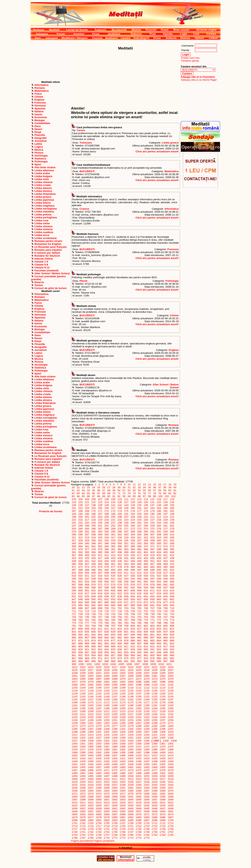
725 (166, 611)
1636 (75, 808)
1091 (83, 685)
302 (120, 535)
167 (74, 511)
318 (120, 537)
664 (80, 602)
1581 (155, 794)
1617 (131, 803)
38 (165, 487)
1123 (131, 691)
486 (172, 567)
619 (100, 593)
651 (100, 599)
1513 (131, 779)
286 (120, 532)
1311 (75, 735)
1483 (99, 773)
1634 (162, 805)
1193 (171, 705)
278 (172, 529)
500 (159, 570)
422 (172, 555)
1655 (123, 811)
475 (100, 567)
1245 (171, 717)
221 (113, 520)
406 (172, 552)
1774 (139, 838)
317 (113, 537)
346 (94, 543)
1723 (147, 826)
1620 (155, 803)
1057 (123, 676)
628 (159, 593)
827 (100, 632)
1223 (99, 714)
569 (87, 585)
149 (166, 505)
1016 (107, 667)
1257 (162, 720)
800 (133, 626)
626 (146, 593)
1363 (75, 747)
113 (139, 499)
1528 (147, 782)
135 (74, 505)
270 (120, 529)
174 (120, 511)
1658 (147, 811)
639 (126, 596)
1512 (123, 779)
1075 (162, 679)
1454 (75, 767)
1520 (83, 782)
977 (139, 658)
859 (100, 638)
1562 (107, 791)
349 (113, 543)
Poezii (165, 30)
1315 (107, 735)
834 (146, 632)
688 (133, 605)
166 (172, 508)
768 (133, 620)
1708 (131, 823)
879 (126, 641)
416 (133, 555)
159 (126, 508)
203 (100, 517)
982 (172, 658)
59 (165, 490)
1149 (131, 697)
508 (107, 573)
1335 (162, 738)
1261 (91, 723)
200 (80, 517)
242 (146, 523)
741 (166, 614)
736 (133, 614)
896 (133, 643)
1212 (115, 711)
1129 (75, 694)
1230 (155, 714)
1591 (131, 797)
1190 (147, 705)
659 (152, 599)
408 (80, 555)
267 (100, 529)
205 (113, 517)
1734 (131, 829)
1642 (123, 808)
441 (87, 561)
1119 (99, 691)
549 (166, 579)
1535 (99, 785)
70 (114, 493)
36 (155, 487)
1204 (155, 708)
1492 (171, 773)
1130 (83, 694)
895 (126, 643)
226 (146, 520)
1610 (75, 803)
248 (80, 526)
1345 (139, 741)
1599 (91, 800)
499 (152, 570)
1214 (131, 711)
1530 (162, 782)
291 (152, 532)
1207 (75, 711)
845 (113, 635)
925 (113, 649)
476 (107, 567)
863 (126, 638)
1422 (131, 758)
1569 (162, 791)
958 (120, 655)
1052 (83, 676)
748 (107, 617)
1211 (107, 711)
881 (139, 641)
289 (139, 532)
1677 (91, 817)
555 (100, 582)
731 (100, 614)
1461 (131, 767)
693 (166, 605)
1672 (155, 814)
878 (120, 641)
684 (107, 605)
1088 (162, 682)
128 (133, 502)
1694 (123, 820)
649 (87, 599)
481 (139, 567)
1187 (123, 705)
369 (139, 546)
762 (94, 620)
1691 (99, 820)
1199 (115, 708)
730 (94, 614)
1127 (162, 691)
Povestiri (151, 30)
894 (120, 643)
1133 (107, 694)
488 (80, 570)
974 (120, 658)
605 (113, 590)
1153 (162, 697)
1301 (99, 732)
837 (166, 632)
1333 (147, 738)
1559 (83, 791)
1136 (131, 694)
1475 (139, 770)
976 (133, 658)
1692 (107, 820)
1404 (91, 755)
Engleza (174, 350)
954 (94, 655)
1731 (107, 829)
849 (139, 635)
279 (74, 532)
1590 (123, 797)
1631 (139, 805)
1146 (107, 697)
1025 (75, 670)
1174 (123, 702)
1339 (91, 741)
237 (113, 523)
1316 (115, 735)
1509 (99, 779)
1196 (91, 708)
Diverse (185, 38)
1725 (162, 826)
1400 (162, 752)
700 (107, 608)
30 (124, 487)
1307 (147, 732)
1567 (147, 791)
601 (87, 590)
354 (146, 543)
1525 (123, 782)
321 (139, 537)
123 (100, 502)
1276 (107, 726)
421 (166, 555)
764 (107, 620)
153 (87, 508)
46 (99, 490)
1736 (147, 829)
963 (152, 655)
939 (100, 652)
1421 (123, 758)
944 (133, 652)
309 (166, 535)
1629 (123, 805)
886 (172, 641)
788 (159, 623)
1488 (139, 773)
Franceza (173, 249)
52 (129, 490)
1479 (171, 770)
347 (100, 543)
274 (146, 529)
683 (100, 605)
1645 (147, 808)
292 (159, 532)
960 (133, 655)
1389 (75, 752)
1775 (147, 838)
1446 (115, 764)
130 (146, 502)
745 (87, 617)
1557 (171, 788)
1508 (91, 779)
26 (104, 487)
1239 (123, 717)
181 (166, 511)
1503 (155, 776)
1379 (99, 750)
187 (100, 514)
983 (74, 661)
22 (83, 487)
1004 (113, 664)
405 (166, 552)
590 (120, 588)
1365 (91, 747)
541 (113, 579)
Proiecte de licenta (51, 511)
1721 (131, 826)
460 (107, 564)
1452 (162, 764)
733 (113, 614)
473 (87, 567)
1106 (99, 688)
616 (80, 593)
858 (94, 638)
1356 (123, 744)
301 (113, 535)
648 (80, 599)
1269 (155, 723)
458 (94, 564)
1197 (99, 708)
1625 (91, 805)
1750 (155, 832)
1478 (162, 770)
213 (166, 517)
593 (139, 588)
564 (159, 582)
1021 (147, 667)
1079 (91, 682)
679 (74, 605)
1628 (115, 805)
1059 (139, 676)
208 (133, 517)
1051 (75, 676)
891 (100, 643)
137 (87, 505)
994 (146, 661)
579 (152, 585)
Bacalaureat (119, 30)
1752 (171, 832)
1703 (91, 823)
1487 (131, 773)
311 (74, 537)
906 (94, 646)
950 (172, 652)
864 (133, 638)
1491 (162, 773)
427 (100, 558)
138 (94, 505)
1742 (91, 832)
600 (80, 590)
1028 (99, 670)
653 (113, 599)
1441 (75, 764)
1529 (155, 782)
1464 (155, 767)
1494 (83, 776)
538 (94, 579)
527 (126, 576)
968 (80, 658)
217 (87, 520)
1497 (107, 776)
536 (80, 579)
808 (80, 629)
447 (126, 561)
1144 (91, 697)
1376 (75, 750)
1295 (155, 729)
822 (172, 629)
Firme (96, 34)
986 (94, 661)
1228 (139, 714)
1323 (171, 735)
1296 (162, 729)
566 (172, 582)
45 (94, 490)
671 (126, 602)
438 (172, 558)
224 (133, 520)
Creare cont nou (190, 58)
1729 (91, 829)
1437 (147, 761)
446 (120, 561)
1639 (99, 808)
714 (94, 611)
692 (159, 605)
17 (165, 484)
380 (107, 549)
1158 (99, 699)
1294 (147, 729)
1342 (115, 741)
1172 (107, 702)
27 (109, 487)
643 (152, 596)
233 (87, 523)
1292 (131, 729)
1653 (107, 811)
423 (74, 558)
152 (80, 508)
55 (144, 490)
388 (159, 549)
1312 (83, 735)
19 (175, 484)
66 (94, 493)
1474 (131, 770)
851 (152, 635)
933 (166, 649)
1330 (123, 738)
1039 (83, 673)
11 (134, 484)
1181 (75, 705)
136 (80, 505)
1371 (139, 747)
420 (159, 555)
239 (126, 523)
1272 (75, 726)
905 (87, 646)
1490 (155, 773)
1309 (162, 732)
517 (166, 573)
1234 (83, 717)
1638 (91, 808)
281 (87, 532)
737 (139, 614)
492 (107, 570)
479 (126, 567)
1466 (171, 767)
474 (94, 567)
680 (80, 605)
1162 (131, 699)
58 (160, 490)
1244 (162, 717)
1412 (155, 755)
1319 (139, 735)
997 (166, 661)
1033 (139, 670)
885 (166, 641)
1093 (99, 685)
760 (80, 620)
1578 (131, 794)
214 (172, 517)
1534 (91, 785)
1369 (123, 747)
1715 (83, 826)
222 (120, 520)
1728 (83, 829)
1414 (171, 755)
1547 (91, 788)
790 (172, 623)
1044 (123, 673)
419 (152, 555)
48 (109, 490)
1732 (115, 829)
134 (172, 502)
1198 (107, 708)
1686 (162, 817)
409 (87, 555)
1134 (115, 694)
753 (139, 617)
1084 (131, 682)
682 (94, 605)
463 (126, 564)
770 (146, 620)
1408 (123, 755)
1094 (107, 685)
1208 (83, 711)
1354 (107, 744)
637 (113, 596)
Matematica (171, 171)
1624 (83, 805)
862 (120, 638)
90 (109, 496)
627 (152, 593)
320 (133, 537)
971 (100, 658)
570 (94, 585)
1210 (99, 711)
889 (87, 643)
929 (139, 649)
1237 (107, 717)
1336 (171, 738)
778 (94, 623)
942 (120, 652)
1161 (123, 699)
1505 (171, 776)
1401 (171, 752)
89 (104, 496)
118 (172, 499)
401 (139, 552)
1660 (162, 811)
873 (87, 641)
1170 (91, 702)
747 (100, 617)
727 (74, 614)
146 (146, 505)
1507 (83, 779)
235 (100, 523)
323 (152, 537)
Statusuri (136, 34)
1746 (123, 832)
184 (80, 514)
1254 (139, 720)
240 (133, 523)
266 (94, 529)
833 (139, 632)
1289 (107, 729)
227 (152, 520)
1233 (75, 717)
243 (152, 523)
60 (170, 490)
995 (152, 661)
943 (126, 652)
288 (133, 532)
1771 (115, 838)
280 (80, 532)
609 (139, 590)
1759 (123, 835)
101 (167, 496)
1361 (162, 744)
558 (120, 582)
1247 (83, 720)
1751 (162, 832)
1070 (123, 679)
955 (100, 655)
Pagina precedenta (82, 841)
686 (120, 605)
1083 (123, 682)
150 (172, 505)
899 (152, 643)
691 (152, 605)
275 (152, 529)
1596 (171, 797)
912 (133, 646)
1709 (139, 823)
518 (172, 573)
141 (113, 505)
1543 (162, 785)
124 (107, 502)
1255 (147, 720)
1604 (131, 800)
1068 (107, 679)
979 (152, 658)
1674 (171, 814)
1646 (155, 808)
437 (166, 558)
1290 (115, 729)
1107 (107, 688)
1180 (171, 702)
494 (120, 570)
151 (74, 508)
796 (107, 626)
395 (100, 552)
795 (100, 626)
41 (73, 490)
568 (80, 585)
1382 (123, 750)
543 (126, 579)
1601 (107, 800)
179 (152, 511)
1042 (107, 673)
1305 (131, 732)
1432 (107, 761)
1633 (155, 805)
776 (80, 623)
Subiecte (171, 38)
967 (74, 658)
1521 (91, 782)
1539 (131, 785)
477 (113, 567)
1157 (91, 699)
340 (159, 540)
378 (94, 549)
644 (159, 596)
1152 (155, 697)
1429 (83, 761)
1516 (155, 779)
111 (126, 499)
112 (133, 499)
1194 (75, 708)
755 (152, 617)
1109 (123, 688)
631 (74, 596)
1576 (115, 794)
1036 (162, 670)
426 (94, 558)
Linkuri (213, 38)
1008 (145, 664)
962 (146, 655)
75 (139, 493)
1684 (147, 817)
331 (100, 540)
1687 (171, 817)
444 (107, 561)
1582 (162, 794)
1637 (83, 808)
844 (107, 635)
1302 (107, 732)
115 (152, 499)
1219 (171, 711)
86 (88, 496)
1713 (171, 823)
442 (94, 561)
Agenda (168, 34)
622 (120, 593)
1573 (91, 794)
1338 (83, 741)
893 (113, 643)
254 (120, 526)
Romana (173, 425)
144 (133, 505)
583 (74, 588)
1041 (99, 673)
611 (152, 590)
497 (139, 570)
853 (166, 635)
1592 (139, 797)
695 (74, 608)
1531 (171, 782)
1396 (131, 752)
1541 (147, 785)
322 (146, 537)
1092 (91, 685)
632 (80, 596)
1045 (131, 673)
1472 (115, 770)
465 (139, 564)
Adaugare (42, 34)
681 (87, 605)
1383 (131, 750)
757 (166, 617)
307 (152, 535)
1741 (83, 832)
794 (94, 626)
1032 (131, 670)
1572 (83, 794)
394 (94, 552)
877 (113, 641)
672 (133, 602)
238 (120, 523)
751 (126, 617)
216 (80, 520)
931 (152, 649)
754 (146, 617)
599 (74, 590)
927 (126, 649)
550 (172, 579)
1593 (147, 797)
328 (80, 540)
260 (159, 526)
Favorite (97, 38)
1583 (171, 794)
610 (146, 590)
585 (87, 588)
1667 (115, 814)
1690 (91, 820)
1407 (115, 755)
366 (120, 546)
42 (78, 490)
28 (114, 487)
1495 (91, 776)
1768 (91, 838)
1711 (155, 823)
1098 (139, 685)
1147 (115, 697)
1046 (139, 673)
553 (87, 582)
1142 (75, 697)
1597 (75, 800)
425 (87, 558)
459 (100, 564)
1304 (123, 732)
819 (152, 629)
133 (166, 502)
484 (159, 567)
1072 (139, 679)
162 (146, 508)
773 (166, 620)
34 (144, 487)
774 (172, 620)
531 (152, 576)
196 (159, 514)
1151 (147, 697)
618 (94, 593)
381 (113, 549)
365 (113, 546)
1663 (83, 814)
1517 (162, 779)
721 (139, 611)
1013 (83, 667)
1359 (147, 744)
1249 (99, 720)
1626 (99, 805)
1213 (123, 711)
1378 (91, 750)
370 (146, 546)
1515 (147, 779)
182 (172, 511)
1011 (169, 664)
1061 (155, 676)
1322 (162, 735)
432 (133, 558)
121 (87, 502)
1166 (162, 699)
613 (166, 590)
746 (94, 617)
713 (87, 611)
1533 (83, 785)
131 (152, 502)
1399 (155, 752)
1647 (162, 808)
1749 (147, 832)
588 (107, 588)
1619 (147, 803)
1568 (155, 791)
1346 (147, 741)
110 (120, 499)
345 (87, 543)
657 (139, 599)
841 (87, 635)
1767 (83, 838)
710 (172, 608)
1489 (147, 773)
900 (159, 643)
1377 (83, 750)
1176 (139, 702)
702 (120, 608)
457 (87, 564)
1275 (99, 726)
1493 (75, 776)
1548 (99, 788)
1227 (131, 714)
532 (159, 576)
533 (166, 576)
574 (120, 585)
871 (74, 641)
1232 (171, 714)
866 (146, 638)
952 (80, 655)
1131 (91, 694)
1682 (131, 817)
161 (139, 508)
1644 (139, 808)
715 (100, 611)
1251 (115, 720)
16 (160, 484)
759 (74, 620)
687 (126, 605)
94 (129, 496)
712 (80, 611)
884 (159, 641)
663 (74, 602)
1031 (123, 670)
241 (139, 523)
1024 (171, 667)
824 (80, 632)
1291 (123, 729)
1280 (139, 726)
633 (87, 596)
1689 (83, 820)
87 (94, 496)
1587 (99, 797)
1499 (123, 776)
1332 (139, 738)
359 (74, 546)
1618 (139, 803)
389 (166, 549)
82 (175, 493)
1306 (139, 732)
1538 (123, 785)
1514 (139, 779)
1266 (131, 723)
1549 (107, 788)
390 (172, 549)
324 (159, 537)
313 (87, 537)
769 (139, 620)
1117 (83, 691)
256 (133, 526)
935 (74, 652)
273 (139, 529)
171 (100, 511)
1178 (155, 702)
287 (126, 532)
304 (133, 535)
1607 (155, 800)
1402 (75, 755)
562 (146, 582)
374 (172, 546)
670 (120, 602)
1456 (91, 767)
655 (126, 599)
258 (146, 526)
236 (107, 523)
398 (120, 552)
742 (172, 614)
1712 (162, 823)
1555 (155, 788)
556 (107, 582)
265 (87, 529)
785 (139, 623)
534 (172, 576)
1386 (155, 750)
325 (166, 537)
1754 (83, 835)
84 (78, 496)
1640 (107, 808)
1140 (162, 694)
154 (94, 508)
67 (99, 493)
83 (73, 496)
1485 (115, 773)
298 (94, 535)
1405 (99, 755)
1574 (99, 794)
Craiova (84, 209)
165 (166, 508)
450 (146, 561)
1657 (139, 811)
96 (139, 496)
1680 (115, 817)
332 (107, 540)
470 (172, 564)
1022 (155, 667)
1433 (115, 761)
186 (94, 514)
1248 (91, 720)
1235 (91, 717)
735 (126, 614)
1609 (171, 800)
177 (139, 511)
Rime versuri (181, 30)
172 (107, 511)
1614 (107, 803)
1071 (131, 679)
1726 (171, 826)
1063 (171, 676)
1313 (91, 735)
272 (133, 529)
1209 (91, 711)
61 (175, 490)
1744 (107, 832)
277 (166, 529)
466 (146, 564)
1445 (107, 764)
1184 (99, 705)
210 (146, 517)
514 (146, 573)
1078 (83, 682)
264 (80, 529)
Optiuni (199, 38)
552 (80, 582)
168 (80, 511)
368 (133, 546)
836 (159, 632)
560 (133, 582)
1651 (91, 811)
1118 (91, 691)
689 (139, 605)
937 (87, 652)
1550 (115, 788)
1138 (147, 694)
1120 (107, 691)
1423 (139, 758)
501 (166, 570)
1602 (115, 800)
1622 (171, 803)
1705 (107, 823)
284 (107, 532)
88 (99, 496)
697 (87, 608)
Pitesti (83, 281)
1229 (147, 714)
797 (113, 626)
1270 (162, 723)
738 (146, 614)
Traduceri (100, 30)
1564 (123, 791)
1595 (162, 797)
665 (87, 602)
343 (74, 543)
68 (104, 493)
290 (146, 532)
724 (159, 611)
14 (149, 484)
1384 (139, 750)
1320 (147, 735)
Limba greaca (170, 143)
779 (100, 623)
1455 (83, 767)
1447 (123, 764)
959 (126, 655)
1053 (91, 676)
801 (139, 626)
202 (94, 517)
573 (113, 585)
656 (133, 599)
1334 (155, 738)
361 (87, 546)
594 (146, 588)
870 (172, 638)
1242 (147, 717)
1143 (83, 697)
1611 (83, 803)
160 (133, 508)
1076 (171, 679)
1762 (147, 835)
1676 (83, 817)
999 (74, 664)
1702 (83, 823)
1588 (107, 797)
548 (159, 579)
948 (159, 652)
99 (155, 496)
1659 (155, 811)
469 (166, 564)
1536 (107, 785)
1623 (75, 805)
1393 (107, 752)
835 (152, 632)
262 (172, 526)
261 (166, 526)
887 (74, 643)
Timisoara (86, 143)
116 (159, 499)
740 (159, 614)
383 (126, 549)
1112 (147, 688)
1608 (162, 800)
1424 (147, 758)
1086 (147, 682)
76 (144, 493)
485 (166, 567)
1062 (162, 676)
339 (152, 540)
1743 (99, 832)
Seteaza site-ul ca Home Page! (199, 80)
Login (184, 34)
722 (146, 611)
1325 (83, 738)
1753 (75, 835)
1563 (115, 791)
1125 (147, 691)
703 (126, 608)
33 (139, 487)
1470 (99, 770)
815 (126, 629)
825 (87, 632)
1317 (123, 735)
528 (133, 576)
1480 (75, 773)
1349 (174, 741)
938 (94, 652)
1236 (99, 717)
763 (100, 620)
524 (107, 576)
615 (74, 593)
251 (100, 526)
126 (120, 502)
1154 (171, 697)
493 (113, 570)
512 (133, 573)
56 (149, 490)
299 (100, 535)
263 (74, 529)
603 (100, 590)
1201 (131, 708)
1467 (75, 770)
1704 (99, 823)
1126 (155, 691)
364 (107, 546)
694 (172, 605)
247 (74, 526)
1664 (91, 814)
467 (152, 564)
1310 (171, 732)
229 (166, 520)
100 (160, 496)
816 (133, 629)
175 (126, 511)
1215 (139, 711)
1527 (139, 782)
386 (146, 549)
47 (104, 490)
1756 (99, 835)
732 (107, 614)
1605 (139, 800)
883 (152, 641)
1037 (171, 670)
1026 (83, 670)
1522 (99, 782)
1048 (155, 673)
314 (94, 537)
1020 (139, 667)
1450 (147, 764)
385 (139, 549)
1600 (99, 800)
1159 (107, 699)
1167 (171, 699)
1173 (115, 702)
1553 (139, 788)
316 (107, 537)
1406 (107, 755)
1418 (99, 758)
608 (133, 590)
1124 (139, 691)
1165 (155, 699)
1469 (91, 770)
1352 (91, 744)
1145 (99, 697)
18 (170, 484)
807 (74, 629)
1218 (162, 711)
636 (107, 596)
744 (80, 617)
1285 (75, 729)
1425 (155, 758)
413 (113, 555)
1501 (139, 776)
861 (113, 638)
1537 (115, 785)
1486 (123, 773)
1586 (91, 797)
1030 (115, 670)
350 (120, 543)
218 (94, 520)
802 (146, 626)
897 (139, 643)
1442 (83, 764)
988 (107, 661)
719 (126, 611)
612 (159, 590)
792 (80, 626)
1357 (131, 744)
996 (159, 661)
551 (74, 582)
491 (100, 570)
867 (152, 638)
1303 (115, 732)
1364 (83, 747)
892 (107, 643)
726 (172, 611)
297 (87, 535)
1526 (131, 782)
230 (172, 520)
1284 (171, 726)
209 (139, 517)
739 (152, 614)
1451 (155, 764)
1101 (162, 685)
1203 (147, 708)
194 (146, 514)
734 (120, 614)
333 (113, 540)
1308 (155, 732)
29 (119, 487)
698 (94, 608)
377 (87, 549)
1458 (107, 767)
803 (152, 626)
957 (113, 655)
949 (166, 652)
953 (87, 655)
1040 (91, 673)
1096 (123, 685)
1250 (107, 720)
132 (159, 502)
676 (159, 602)
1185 (107, 705)
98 (149, 496)
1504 (162, 776)
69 (109, 493)
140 (107, 505)
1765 (171, 835)
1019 (131, 667)
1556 (162, 788)
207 (126, 517)
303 (126, 535)
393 (87, 552)
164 (159, 508)
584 (80, 588)
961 (139, 655)
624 (133, 593)
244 (159, 523)
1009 (153, 664)
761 (87, 620)
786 (146, 623)
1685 (155, 817)
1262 (99, 723)
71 (119, 493)
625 (139, 593)
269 (113, 529)
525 (113, 576)
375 (74, 549)
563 (152, 582)
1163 (139, 699)
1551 (123, 788)
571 (100, 585)
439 (74, 561)
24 (94, 487)
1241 (139, 717)
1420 (115, 758)
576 (133, 585)
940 (107, 652)
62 (73, 493)
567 (74, 585)
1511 (115, 779)
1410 (139, 755)
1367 (107, 747)
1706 (115, 823)
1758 (115, 835)
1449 (139, 764)
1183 (91, 705)
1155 (75, 699)
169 (87, 511)
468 (159, 564)
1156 (83, 699)
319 (126, 537)
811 (100, 629)
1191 (155, 705)
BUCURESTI (87, 171)
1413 (162, 755)
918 (172, 646)
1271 (171, 723)
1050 (171, 673)
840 (80, 635)
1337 (75, 741)
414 (120, 555)
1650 (83, 811)
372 (159, 546)
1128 (171, 691)
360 (80, 546)
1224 (107, 714)
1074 (155, 679)
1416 (83, 758)
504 (80, 573)
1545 (75, 788)
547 (152, 579)
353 (139, 543)
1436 (139, 761)
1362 (171, 744)
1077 (75, 682)
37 (160, 487)
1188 (131, 705)
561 (139, 582)
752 (133, 617)
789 (166, 623)
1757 (107, 835)
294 (172, 532)
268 (107, 529)
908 (107, 646)
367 (126, 546)
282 (94, 532)
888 (80, 643)
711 (74, 611)
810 (94, 629)
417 (139, 555)
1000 (81, 664)
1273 (83, 726)
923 (100, 649)
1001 (89, 664)
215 (74, 520)
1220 (75, 714)
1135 (123, 694)
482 (146, 567)
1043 (115, 673)
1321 (155, 735)
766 (120, 620)
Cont (196, 34)
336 (133, 540)
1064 (75, 679)
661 (166, 599)
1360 (155, 744)
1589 (115, 797)
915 (152, 646)
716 (107, 611)
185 (87, 514)
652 (107, 599)
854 (172, 635)
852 (159, 635)
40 (175, 487)
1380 (107, 750)
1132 (99, 694)
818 (146, 629)
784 (133, 623)
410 (94, 555)
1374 (162, 747)
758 (172, 617)
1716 (91, 826)
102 (174, 496)
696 (80, 608)
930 (146, 649)
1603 (123, 800)
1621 (162, 803)
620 (107, 593)
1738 (162, 829)
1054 (99, 676)
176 (133, 511)
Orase (157, 38)
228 (159, 520)
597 (166, 588)
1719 (115, 826)
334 (120, 540)
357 (166, 543)
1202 (139, 708)
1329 (115, 738)
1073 (147, 679)
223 (126, 520)
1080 (99, 682)
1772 (123, 838)
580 (159, 585)
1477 (155, 770)
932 (159, 649)
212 (159, 517)
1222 (91, 714)
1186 (115, 705)
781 (113, 623)
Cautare (126, 38)
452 (159, 561)
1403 (83, 755)
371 (152, 546)
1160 (115, 699)
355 (152, 543)
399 (126, 552)
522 (94, 576)
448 (133, 561)
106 (94, 499)
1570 (171, 791)
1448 (131, 764)
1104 (83, 688)
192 (133, 514)
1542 (155, 785)
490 (94, 570)
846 (120, 635)
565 (166, 582)
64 (83, 493)
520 (80, 576)
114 (146, 499)
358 (172, 543)
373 (166, 546)
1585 (83, 797)
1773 (131, 838)
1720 (123, 826)
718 (120, 611)
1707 (123, 823)
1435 (131, 761)
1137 (139, 694)
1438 (155, 761)
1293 (139, 729)
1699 (162, 820)
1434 (123, 761)
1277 (115, 726)
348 (107, 543)
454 (172, 561)
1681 (123, 817)
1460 (123, 767)
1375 (171, 747)
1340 (99, 741)
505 (87, 573)
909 (113, 646)
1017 (115, 667)
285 (113, 532)
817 (139, 629)
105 (87, 499)
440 (80, 561)
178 (146, 511)
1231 (162, 714)
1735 (139, 829)
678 (172, 602)
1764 (162, 835)
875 (100, 641)
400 (133, 552)
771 (152, 620)
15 (155, 484)
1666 (107, 814)
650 (94, 599)
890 (94, 643)
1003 (105, 664)
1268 (147, 723)
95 (134, 496)
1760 (131, 835)
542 (120, 579)
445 (113, 561)
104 (80, 499)
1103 (75, 688)
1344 (131, 741)
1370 (131, 747)
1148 (123, 697)
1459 (115, 767)
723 (152, 611)
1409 (131, 755)
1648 (171, 808)
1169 (83, 702)
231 (74, 523)
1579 (139, 794)
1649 (75, 811)
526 (120, 576)
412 (107, 555)
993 (139, 661)
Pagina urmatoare (104, 841)
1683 (139, 817)
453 (166, 561)
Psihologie (172, 281)
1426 (162, 758)
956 (107, 655)
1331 (131, 738)
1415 (75, 758)
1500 (131, 776)
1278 (123, 726)
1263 (107, 723)
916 (159, 646)
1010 (161, 664)
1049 (162, 673)
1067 (99, 679)
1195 (83, 708)
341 (166, 540)
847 (126, 635)
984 (80, 661)
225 (139, 520)
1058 (131, 676)
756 (159, 617)
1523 (107, 782)
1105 (91, 688)
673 (139, 602)
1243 (155, 717)
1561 (99, 791)
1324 (75, 738)
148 (159, 505)
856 (80, 638)
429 (113, 558)
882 (146, 641)
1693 (115, 820)
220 (107, 520)
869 (166, 638)
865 (139, 638)
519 (74, 576)
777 (87, 623)
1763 (155, 835)
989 (113, 661)
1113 (155, 688)
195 (152, 514)
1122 (123, 691)
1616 (123, 803)
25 (99, 487)
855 (74, 638)
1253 (131, 720)
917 (166, 646)
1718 (107, 826)
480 (133, 567)
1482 (91, 773)
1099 (147, 685)
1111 (139, 688)
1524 (115, 782)
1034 (147, 670)
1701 (75, 823)
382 (120, 549)
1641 (115, 808)
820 (159, 629)
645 (166, 596)
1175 (131, 702)
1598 (83, 800)
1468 (83, 770)
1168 (75, 702)
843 (100, 635)
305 (139, 535)
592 (133, 588)
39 (170, 487)
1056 (115, 676)
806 (172, 626)
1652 (99, 811)
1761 (139, 835)
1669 (131, 814)
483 (152, 567)
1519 (75, 782)
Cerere (81, 130)
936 (80, 652)
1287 (91, 729)
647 (74, 599)
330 (94, 540)
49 (114, 490)
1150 (139, 697)
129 (139, 502)
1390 (83, 752)
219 (100, 520)
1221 (83, 714)
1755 (91, 835)
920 (80, 649)
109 (113, 499)
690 (146, 605)
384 (133, 549)
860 (107, 638)
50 (119, 490)
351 (126, 543)
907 (100, 646)
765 (113, 620)
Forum (61, 34)
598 (172, 588)
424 (80, 558)
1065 (83, 679)
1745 (115, 832)
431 (126, 558)
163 (152, 508)
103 (74, 499)
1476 (147, 770)
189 (113, 514)
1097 (131, 685)
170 (94, 511)
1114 (162, 688)
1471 (107, 770)
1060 (147, 676)
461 (113, 564)
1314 (99, 735)
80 (165, 493)
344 (80, 543)
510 (120, 573)
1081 (107, 682)
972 (107, 658)
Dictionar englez (206, 30)
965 (166, 655)
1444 (99, 764)
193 (139, 514)
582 (172, 585)
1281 (147, 726)
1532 (75, 785)
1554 (147, 788)
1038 (75, 673)
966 (172, 655)
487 (74, 570)
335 (126, 540)
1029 (107, 670)
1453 (171, 764)
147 (152, 505)
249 (87, 526)
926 (120, 649)
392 (80, 552)
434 (146, 558)
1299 (83, 732)
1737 (155, 829)
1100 (155, 685)
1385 (147, 750)
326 (172, 537)
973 (113, 658)
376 (80, 549)
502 (172, 570)
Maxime (136, 30)
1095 (115, 685)
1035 (155, 670)
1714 (75, 826)
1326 (91, 738)
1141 (171, 694)
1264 (115, 723)
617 (87, 593)
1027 (91, 670)
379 (100, 549)
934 (172, 649)
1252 (123, 720)
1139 (155, 694)
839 (74, 635)
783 (126, 623)
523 (100, 576)
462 (120, 564)
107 (100, 499)
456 (80, 564)
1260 (83, 723)
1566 (139, 791)
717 (113, 611)
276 (159, 529)
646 (172, 596)
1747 (131, 832)
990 (120, 661)
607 (126, 590)
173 (113, 511)
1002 (97, 664)
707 (152, 608)
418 (146, 555)
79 (160, 493)
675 (152, 602)
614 (172, 590)
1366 (99, 747)
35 (149, 487)
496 (133, 570)
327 (74, 540)
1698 (155, 820)
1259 (75, 723)
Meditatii (54, 30)
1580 (147, 794)
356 (159, 543)
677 (166, 602)
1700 (171, 820)
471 (74, 567)
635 (100, 596)
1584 (75, 797)
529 (139, 576)
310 (172, 535)
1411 (147, 755)
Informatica (172, 209)
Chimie (174, 315)
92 (119, 496)
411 (100, 555)
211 (152, 517)
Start (38, 38)
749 (113, 617)
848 (133, 635)
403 (152, 552)
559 (126, 582)
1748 (139, 832)
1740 (75, 832)
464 (133, 564)
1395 (123, 752)
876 (107, 641)
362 (94, 546)
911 (126, 646)
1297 (171, 729)
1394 (115, 752)
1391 (91, 752)
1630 (131, 805)
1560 (91, 791)
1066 (91, 679)
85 (83, 496)
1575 (107, 794)
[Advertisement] (51, 60)
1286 (83, 729)
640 (133, 596)
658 (146, 599)
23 (88, 487)
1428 (75, 761)
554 (94, 582)
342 (172, 540)
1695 (131, 820)
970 (94, 658)
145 (139, 505)
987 (100, 661)
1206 (171, 708)
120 (80, 502)
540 (107, 579)
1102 (171, 685)
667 (100, 602)
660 (159, 599)
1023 (162, 667)
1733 (123, 829)
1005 (121, 664)
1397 (139, 752)
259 (152, 526)
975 (126, 658)
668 (107, 602)
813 (113, 629)
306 (146, 535)
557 (113, 582)
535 (74, 579)
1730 (99, 829)
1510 (107, 779)
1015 (99, 667)
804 (159, 626)
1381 (115, 750)
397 (113, 552)
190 (120, 514)
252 (107, 526)
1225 (115, 714)
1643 (131, 808)
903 (74, 646)
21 (78, 487)
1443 (91, 764)
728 (80, 614)
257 (139, 526)
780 (107, 623)
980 (159, 658)
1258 (171, 720)
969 (87, 658)
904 (80, 646)
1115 (171, 688)
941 (113, 652)
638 (120, 596)
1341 (107, 741)
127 (126, 502)
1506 (75, 779)
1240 (131, 717)
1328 (107, 738)
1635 (171, 805)
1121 (115, 691)
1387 (162, 750)
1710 (147, 823)
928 (133, 649)
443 (100, 561)
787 (152, 623)
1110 (131, 688)
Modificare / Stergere (75, 38)
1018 (123, 667)
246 (172, 523)
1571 (75, 794)
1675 (75, 817)
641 (139, 596)
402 (146, 552)
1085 (139, 682)
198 (172, 514)
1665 (99, 814)
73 (129, 493)
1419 (107, 758)
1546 (83, 788)
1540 (139, 785)
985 (87, 661)
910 (120, 646)
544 (133, 579)
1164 (147, 699)
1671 (147, 814)
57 (155, 490)
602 (94, 590)
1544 (171, 785)
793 (87, 626)
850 (146, 635)
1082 (115, 682)
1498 (115, 776)
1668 (123, 814)
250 (94, 526)
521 (87, 576)
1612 (91, 803)
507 (100, 573)
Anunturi (79, 34)
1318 (131, 735)
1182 (83, 705)
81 (170, 493)
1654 (115, 811)
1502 (147, 776)
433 (139, 558)
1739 (171, 829)
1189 (139, 705)
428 (107, 558)
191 (126, 514)
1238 (115, 717)
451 (152, 561)
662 (172, 599)
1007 (137, 664)
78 (155, 493)
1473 (123, 770)
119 (74, 502)
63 (78, 493)
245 (166, 523)
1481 (83, 773)
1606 (147, 800)
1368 (115, 747)
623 (126, 593)
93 (124, 496)
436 (159, 558)
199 (74, 517)
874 (94, 641)
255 (126, 526)
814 (120, 629)
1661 (171, 811)
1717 (99, 826)
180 (159, 511)
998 (172, 661)
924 (107, 649)
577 (139, 585)
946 (146, 652)
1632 (147, 805)
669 (113, 602)
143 (126, 505)
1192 (162, 705)
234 (94, 523)
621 (113, 593)
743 (74, 617)
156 (107, 508)
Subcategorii (141, 38)
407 (74, 555)
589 (113, 588)
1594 (155, 797)
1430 (91, 761)
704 (133, 608)
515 (152, 573)
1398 (147, 752)
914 (146, 646)
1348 (166, 741)
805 (166, 626)
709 (166, 608)
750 (120, 617)
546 (146, 579)
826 (94, 632)
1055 (107, 676)
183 (74, 514)
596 (159, 588)
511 (126, 573)
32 (134, 487)
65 (88, 493)
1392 (99, 752)
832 (133, 632)
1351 (83, 744)
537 (87, 579)
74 (134, 493)
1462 (139, 767)
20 (73, 487)
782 (120, 623)
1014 (91, 667)
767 (126, 620)
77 (149, 493)
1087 (155, 682)
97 (144, 496)
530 (146, 576)
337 (139, 540)
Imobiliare (114, 34)
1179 (162, 702)
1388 (171, 750)
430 (120, 558)
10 (129, 484)
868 (159, 638)
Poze (153, 34)
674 (146, 602)
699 (100, 608)
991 (126, 661)
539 (100, 579)
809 (87, 629)
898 (146, 643)
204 (107, 517)
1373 (155, 747)
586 (94, 588)
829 (113, 632)
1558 (75, 791)
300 (107, 535)
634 (94, 596)
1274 (91, 726)
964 (159, 655)
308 (159, 535)
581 (166, 585)
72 (124, 493)
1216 (147, 711)
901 (166, 643)
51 (124, 490)
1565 (131, 791)
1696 (139, 820)
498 (146, 570)
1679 (107, 817)
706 (146, 608)
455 (74, 564)
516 (159, 573)
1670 (139, 814)
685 (113, 605)
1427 (171, 758)
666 (94, 602)
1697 (147, 820)
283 (100, 532)
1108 (115, 688)
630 (172, 593)
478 (120, 567)
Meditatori (112, 38)
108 (107, 499)
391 (74, 552)
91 (114, 496)
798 (120, 626)
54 (139, 490)
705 (139, 608)
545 (139, 579)
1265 (123, 723)
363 (100, 546)
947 (152, 652)
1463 (147, 767)
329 (87, 540)
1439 (162, 761)
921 (87, 649)
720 (133, 611)
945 (139, 652)
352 (133, 543)
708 (159, 608)
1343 (123, 741)
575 (126, 585)
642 (146, 596)
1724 (155, 826)
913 (139, 646)
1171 (99, 702)
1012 (75, 667)
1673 (162, 814)
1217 (155, 711)
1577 (123, 794)
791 (74, 626)
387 (152, 549)
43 (83, 490)
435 (152, 558)
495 (126, 570)
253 (113, 526)
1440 (171, 761)
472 (80, 567)
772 (159, 620)
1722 (139, 826)
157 (113, 508)
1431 (99, 761)
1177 (147, 702)
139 (100, 505)
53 (134, 490)
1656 (131, 811)
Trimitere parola (190, 61)
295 (74, 535)
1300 (91, 732)
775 (74, 623)
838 (172, 632)
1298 (75, 732)
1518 (171, 779)
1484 (107, 773)
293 (166, 532)
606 (120, 590)
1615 (115, 803)
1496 (99, 776)
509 (113, 573)
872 (80, 641)
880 (133, 641)
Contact (211, 34)
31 (129, 487)
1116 (75, 691)
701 (113, 608)
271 (126, 529)
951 (74, 655)
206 (120, 517)
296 (80, 535)
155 (100, 508)
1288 (99, 729)
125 (113, 502)
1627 (107, 805)
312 (80, 537)
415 (126, 555)
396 (107, 552)
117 (166, 499)
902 (172, 643)
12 (139, 484)
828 (107, 632)
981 (166, 658)
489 (87, 570)
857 (87, 638)
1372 (147, 747)
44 (88, 490)
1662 (75, 814)
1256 (155, 720)
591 (126, 588)
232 (80, 523)
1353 (99, 744)
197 (166, 514)
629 (166, 593)
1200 (123, 708)
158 (120, 508)
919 (74, 649)
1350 (75, 744)
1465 (162, 767)
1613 (99, 803)
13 (144, 484)
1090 (75, 685)
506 (94, 573)
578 (146, 585)
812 (107, 629)
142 (120, 505)
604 (107, 590)
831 (126, 632)
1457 (99, 767)
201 (87, 517)
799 (126, 626)
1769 (99, 838)
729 (87, 614)
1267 (139, 723)
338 (146, 540)
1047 (147, 673)
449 (139, 561)
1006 (129, 664)
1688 (75, 820)
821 (166, 629)
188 (107, 514)
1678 (99, 817)
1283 (162, 726)
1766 (75, 838)
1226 (123, 714)
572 (107, 585)
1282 (155, 726)
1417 (91, 758)
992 (133, 661)
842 (94, 635)
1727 (75, 829)
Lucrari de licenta (77, 30)
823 (74, 632)
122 (94, 502)
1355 (115, 744)
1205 (162, 708)
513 (139, 573)
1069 (115, 679)
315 (100, 537)
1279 (131, 726)
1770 (107, 838)
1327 (99, 738)
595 (152, 588)
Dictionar (39, 30)
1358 (139, 744)
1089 (171, 682)
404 (159, 552)
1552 (131, 788)
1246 (75, 720)
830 (120, 632)
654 (120, 599)
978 (146, 658)
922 (94, 649)
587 (100, 588)
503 (74, 573)
